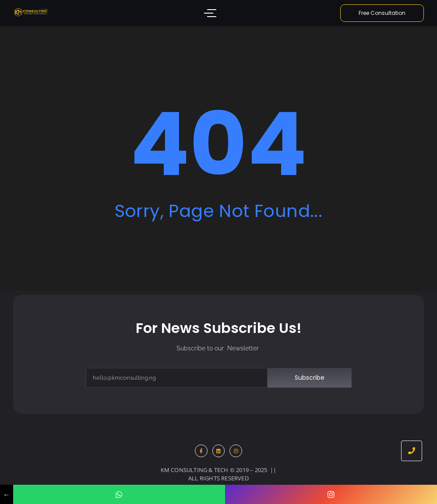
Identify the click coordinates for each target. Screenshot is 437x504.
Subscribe (310, 378)
